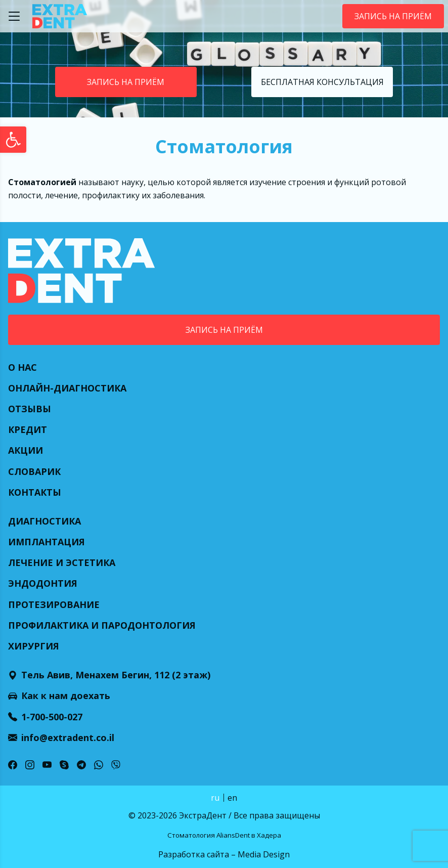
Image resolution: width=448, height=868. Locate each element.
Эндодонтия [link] (43, 583)
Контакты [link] (35, 492)
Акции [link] (26, 450)
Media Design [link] (264, 854)
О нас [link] (23, 367)
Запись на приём (393, 16)
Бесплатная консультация (322, 82)
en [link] (232, 798)
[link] (13, 140)
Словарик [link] (34, 471)
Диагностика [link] (44, 521)
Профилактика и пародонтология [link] (102, 625)
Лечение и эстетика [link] (62, 562)
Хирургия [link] (34, 646)
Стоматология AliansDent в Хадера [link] (224, 835)
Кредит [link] (28, 429)
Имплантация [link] (47, 542)
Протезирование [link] (54, 604)
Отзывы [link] (30, 409)
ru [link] (215, 798)
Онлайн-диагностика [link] (67, 388)
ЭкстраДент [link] (203, 815)
